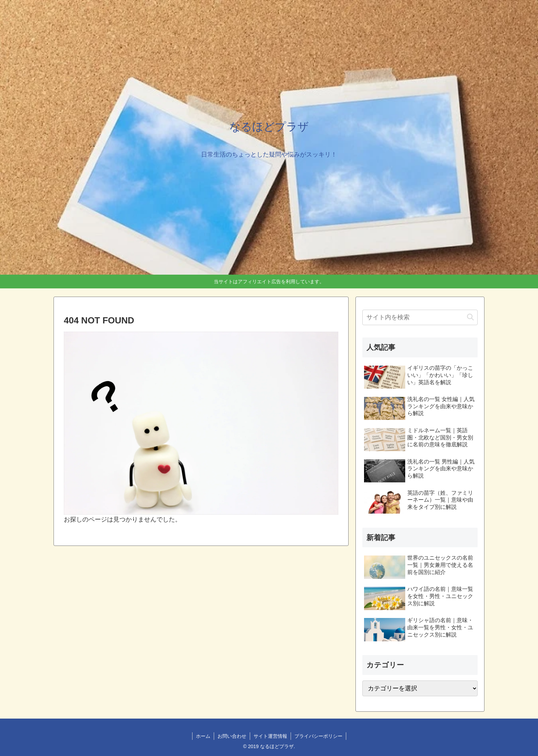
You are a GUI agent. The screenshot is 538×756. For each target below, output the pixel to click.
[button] (470, 317)
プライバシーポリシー (318, 736)
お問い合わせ (232, 736)
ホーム (203, 736)
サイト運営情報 (270, 736)
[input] (420, 317)
